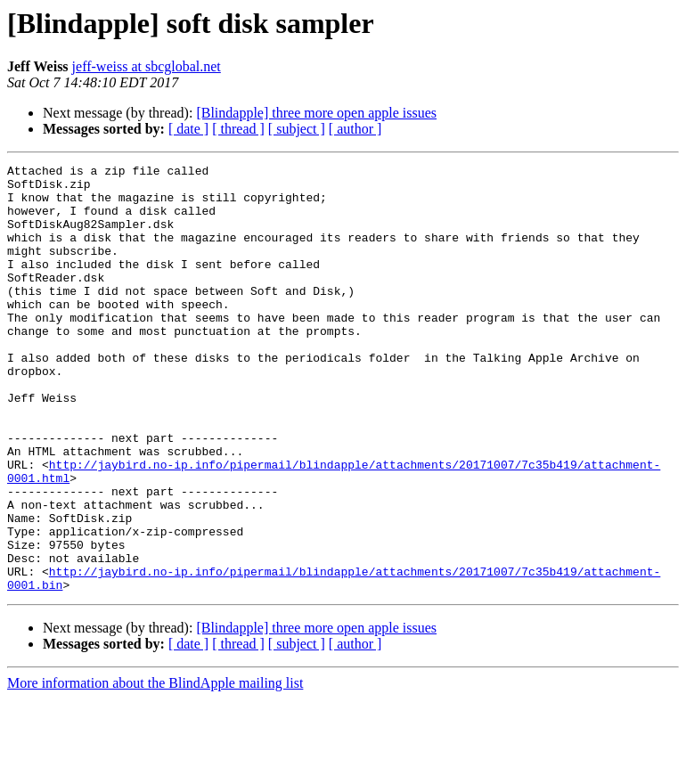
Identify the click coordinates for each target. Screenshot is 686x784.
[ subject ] (297, 129)
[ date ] (188, 129)
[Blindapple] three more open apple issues (316, 113)
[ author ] (355, 129)
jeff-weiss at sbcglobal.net (147, 66)
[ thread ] (238, 129)
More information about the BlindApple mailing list (155, 768)
